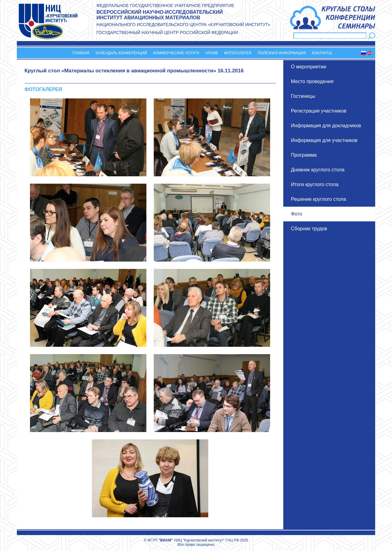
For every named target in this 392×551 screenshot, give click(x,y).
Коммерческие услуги (176, 53)
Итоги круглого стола (315, 184)
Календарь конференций (121, 53)
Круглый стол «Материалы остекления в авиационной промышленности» (120, 71)
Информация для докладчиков (326, 126)
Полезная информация (282, 53)
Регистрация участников (319, 111)
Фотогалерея (238, 53)
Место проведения (312, 81)
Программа (304, 155)
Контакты (322, 53)
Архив (212, 53)
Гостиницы (303, 96)
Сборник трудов (309, 229)
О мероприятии (309, 67)
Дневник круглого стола (318, 170)
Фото (297, 214)
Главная (81, 53)
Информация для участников (324, 140)
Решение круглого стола (318, 199)
